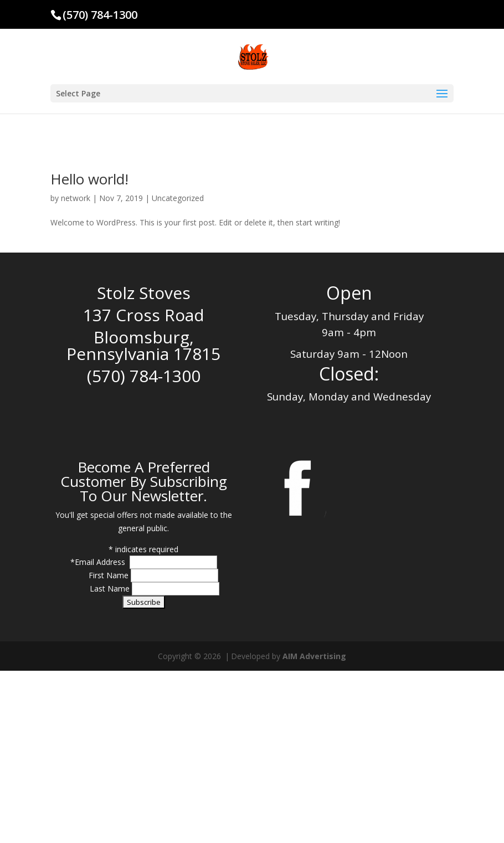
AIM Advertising (314, 656)
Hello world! (89, 179)
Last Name (111, 588)
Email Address (101, 562)
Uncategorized (178, 198)
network (76, 198)
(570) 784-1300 (100, 15)
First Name (110, 575)
